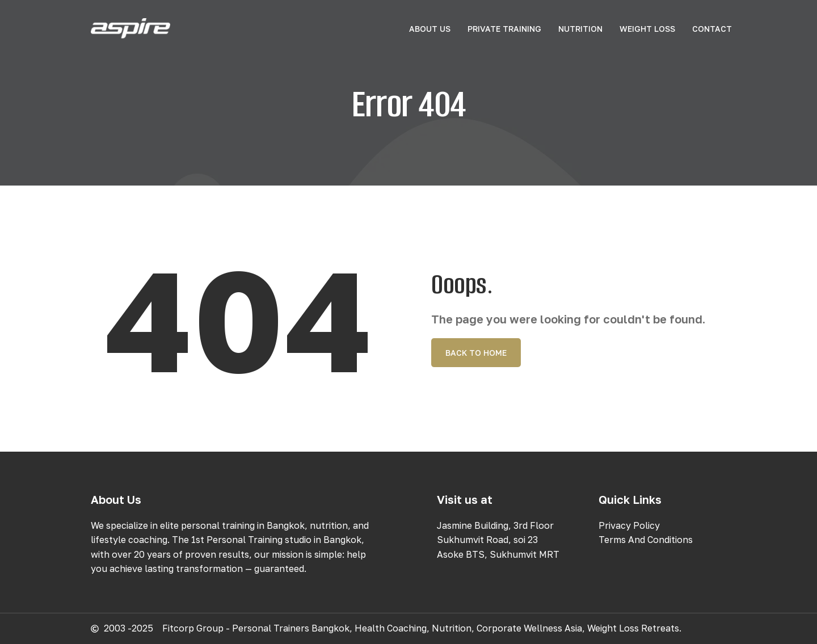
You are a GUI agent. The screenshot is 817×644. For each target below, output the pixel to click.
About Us (430, 29)
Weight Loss (647, 29)
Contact (712, 29)
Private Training (504, 29)
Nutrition (580, 29)
